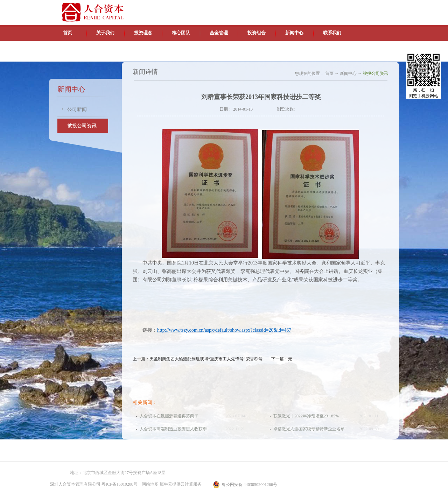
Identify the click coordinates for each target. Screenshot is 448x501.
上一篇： (198, 359)
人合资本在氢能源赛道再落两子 (169, 416)
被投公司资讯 (376, 73)
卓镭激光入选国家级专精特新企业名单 (309, 429)
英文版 (348, 7)
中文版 (332, 7)
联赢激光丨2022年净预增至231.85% (306, 416)
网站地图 (149, 484)
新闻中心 (348, 73)
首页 (68, 33)
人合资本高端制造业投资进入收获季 (173, 429)
